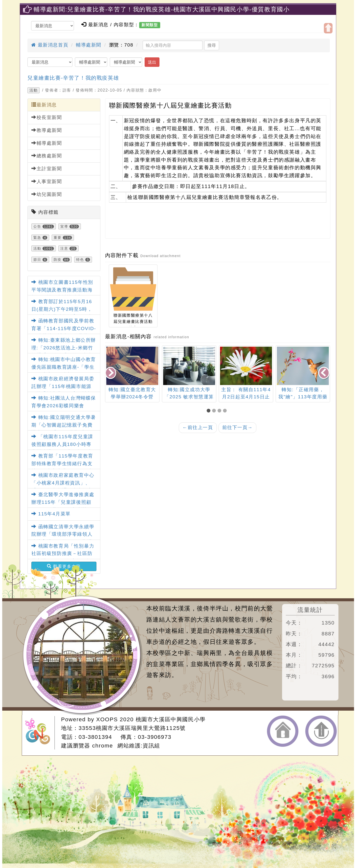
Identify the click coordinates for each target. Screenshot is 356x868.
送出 (152, 62)
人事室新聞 (47, 181)
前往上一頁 (198, 427)
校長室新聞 (47, 117)
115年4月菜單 (51, 514)
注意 (64, 248)
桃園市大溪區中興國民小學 (171, 719)
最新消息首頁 (50, 45)
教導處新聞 (47, 130)
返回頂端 (321, 731)
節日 (37, 260)
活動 (33, 90)
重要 (57, 238)
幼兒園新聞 (47, 194)
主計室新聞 (47, 169)
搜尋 (212, 45)
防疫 (57, 260)
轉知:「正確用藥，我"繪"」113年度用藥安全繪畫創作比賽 (303, 397)
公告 (37, 226)
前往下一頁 (238, 427)
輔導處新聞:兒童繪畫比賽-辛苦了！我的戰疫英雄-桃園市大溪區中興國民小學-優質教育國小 (162, 9)
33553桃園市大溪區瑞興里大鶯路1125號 (132, 728)
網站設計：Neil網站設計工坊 (40, 733)
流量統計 (310, 610)
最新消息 (44, 105)
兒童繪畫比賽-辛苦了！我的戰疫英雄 (73, 78)
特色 (80, 260)
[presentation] (111, 374)
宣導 (64, 226)
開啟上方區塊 (328, 28)
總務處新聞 (47, 156)
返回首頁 (283, 731)
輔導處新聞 (89, 45)
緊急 (37, 238)
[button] (209, 411)
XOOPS (107, 719)
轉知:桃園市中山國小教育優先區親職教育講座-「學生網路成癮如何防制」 (64, 367)
